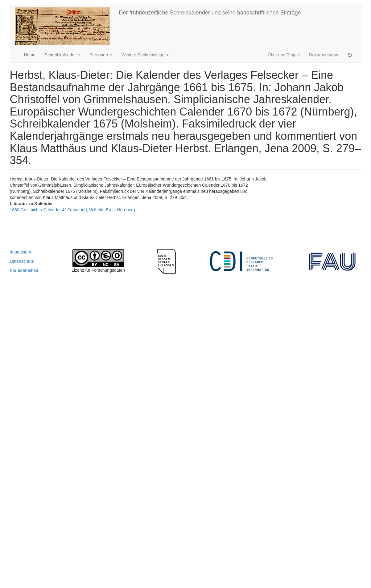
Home (30, 55)
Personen (101, 55)
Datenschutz (22, 261)
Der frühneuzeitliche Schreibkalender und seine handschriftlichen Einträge (210, 13)
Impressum (21, 252)
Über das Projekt (284, 55)
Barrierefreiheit (24, 270)
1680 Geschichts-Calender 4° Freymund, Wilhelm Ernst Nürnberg (72, 210)
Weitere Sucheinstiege (145, 55)
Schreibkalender (62, 55)
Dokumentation (324, 55)
